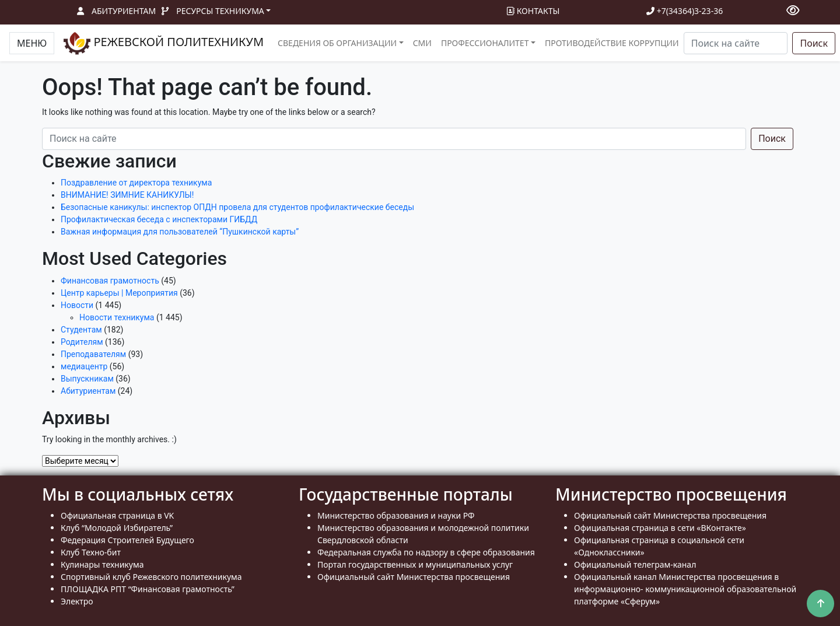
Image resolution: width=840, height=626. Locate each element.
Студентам (81, 330)
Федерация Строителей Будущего (127, 540)
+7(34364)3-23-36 (685, 11)
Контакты (533, 11)
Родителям (82, 342)
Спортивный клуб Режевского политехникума (151, 577)
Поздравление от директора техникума (136, 183)
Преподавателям (93, 354)
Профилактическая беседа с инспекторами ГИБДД (159, 219)
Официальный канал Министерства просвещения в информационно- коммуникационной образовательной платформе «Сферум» (685, 589)
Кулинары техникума (102, 564)
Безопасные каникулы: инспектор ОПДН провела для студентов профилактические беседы (237, 207)
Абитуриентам (124, 11)
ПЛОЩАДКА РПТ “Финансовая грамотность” (148, 589)
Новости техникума (117, 317)
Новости (77, 305)
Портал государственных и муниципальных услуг (415, 564)
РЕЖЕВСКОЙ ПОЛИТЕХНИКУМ (164, 43)
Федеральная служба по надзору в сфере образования (426, 552)
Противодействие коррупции (612, 43)
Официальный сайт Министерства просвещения (414, 577)
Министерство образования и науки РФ (396, 515)
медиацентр (84, 366)
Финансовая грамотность (110, 281)
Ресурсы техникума (220, 11)
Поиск (814, 43)
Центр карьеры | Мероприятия (119, 293)
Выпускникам (87, 379)
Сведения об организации (337, 43)
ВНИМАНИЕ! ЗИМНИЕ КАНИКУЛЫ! (127, 195)
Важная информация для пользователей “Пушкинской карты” (180, 232)
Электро (77, 601)
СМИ (422, 43)
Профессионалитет (485, 43)
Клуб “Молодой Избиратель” (117, 528)
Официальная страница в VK (117, 515)
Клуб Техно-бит (91, 552)
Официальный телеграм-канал (635, 564)
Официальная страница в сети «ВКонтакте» (660, 528)
